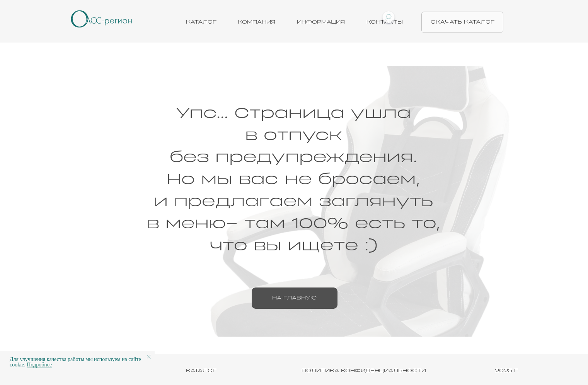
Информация (321, 22)
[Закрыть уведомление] (149, 357)
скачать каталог (463, 22)
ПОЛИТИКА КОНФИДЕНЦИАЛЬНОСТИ (364, 371)
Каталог (201, 22)
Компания (257, 22)
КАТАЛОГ (201, 371)
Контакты (385, 22)
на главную (294, 298)
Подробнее (39, 365)
